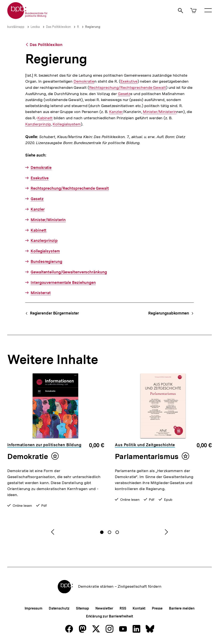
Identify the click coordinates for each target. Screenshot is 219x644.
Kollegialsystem (67, 124)
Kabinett (45, 118)
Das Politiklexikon (58, 27)
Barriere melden (182, 608)
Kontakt (139, 608)
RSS (123, 608)
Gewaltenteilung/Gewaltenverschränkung (69, 272)
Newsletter (104, 608)
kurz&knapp (16, 27)
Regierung (93, 27)
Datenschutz (59, 608)
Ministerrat (41, 293)
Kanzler (116, 112)
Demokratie (84, 81)
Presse (157, 608)
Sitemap (82, 608)
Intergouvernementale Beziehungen (63, 282)
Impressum (33, 608)
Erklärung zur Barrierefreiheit (109, 616)
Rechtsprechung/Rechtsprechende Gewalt (128, 88)
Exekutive (129, 81)
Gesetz (124, 94)
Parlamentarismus (147, 456)
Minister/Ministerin (160, 112)
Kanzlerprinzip (38, 124)
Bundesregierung (46, 262)
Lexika (35, 27)
